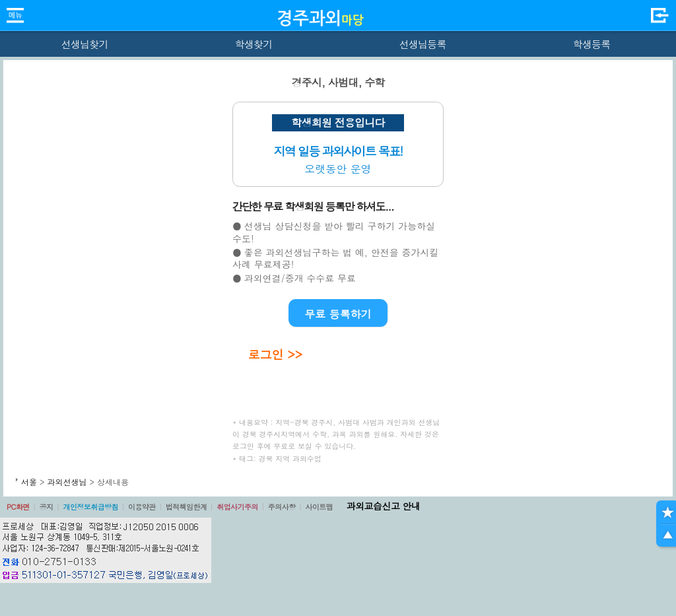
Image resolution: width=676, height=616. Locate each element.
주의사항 (282, 507)
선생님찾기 (84, 44)
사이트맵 (319, 507)
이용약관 (142, 507)
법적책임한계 (186, 507)
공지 (47, 507)
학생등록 (592, 44)
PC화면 (18, 507)
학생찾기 (254, 44)
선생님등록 (422, 44)
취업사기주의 (237, 507)
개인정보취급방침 (90, 507)
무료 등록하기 (338, 314)
